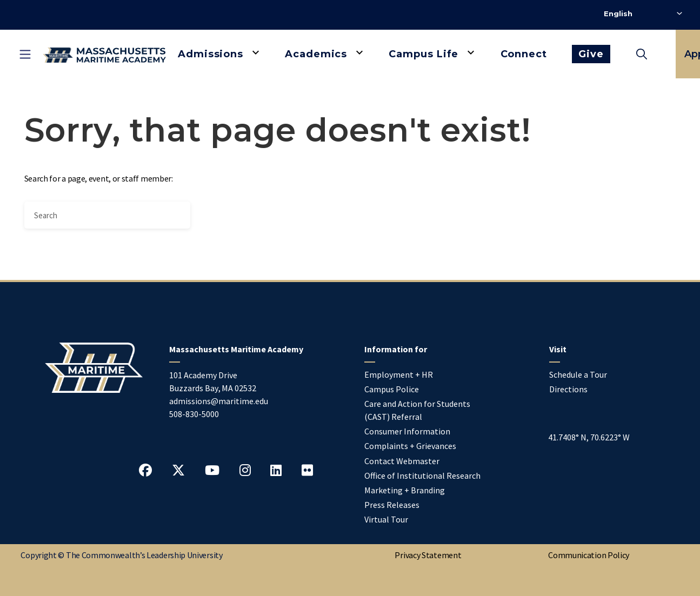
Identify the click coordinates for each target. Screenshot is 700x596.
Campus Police (392, 389)
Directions (568, 389)
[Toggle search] (642, 54)
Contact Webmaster (402, 461)
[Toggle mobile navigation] (25, 54)
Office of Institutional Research (422, 476)
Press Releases (392, 505)
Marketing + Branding (405, 490)
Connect (524, 54)
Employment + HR (399, 374)
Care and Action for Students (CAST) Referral (417, 410)
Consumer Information (407, 431)
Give (591, 54)
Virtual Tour (386, 519)
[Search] (107, 215)
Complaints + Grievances (410, 446)
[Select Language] (643, 14)
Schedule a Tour (578, 374)
